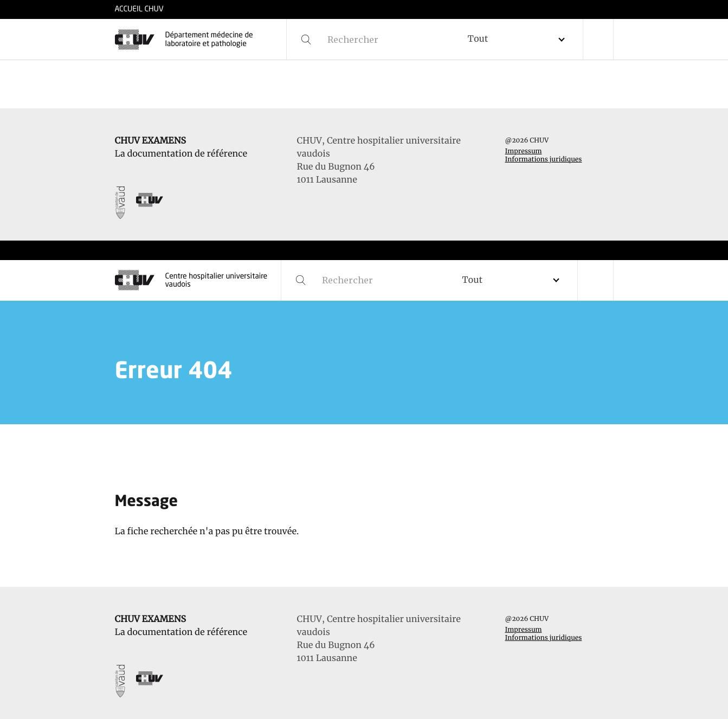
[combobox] (520, 39)
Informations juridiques (543, 160)
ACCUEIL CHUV (139, 10)
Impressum (523, 151)
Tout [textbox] (478, 39)
